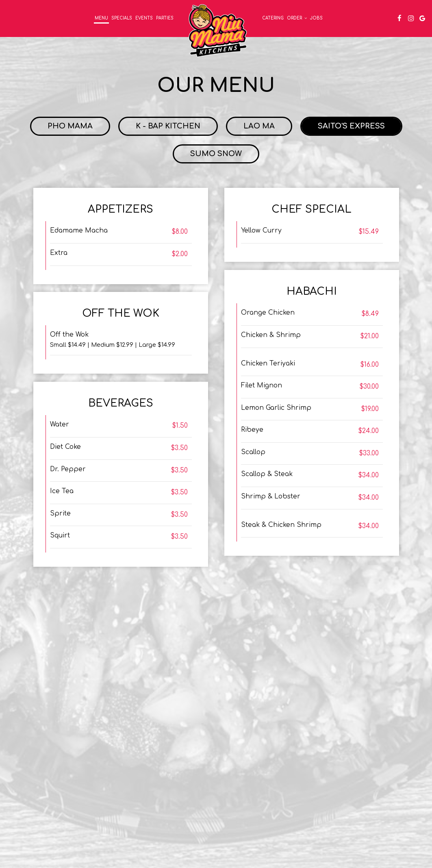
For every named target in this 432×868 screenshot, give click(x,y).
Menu (101, 18)
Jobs (316, 18)
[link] (218, 31)
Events (144, 18)
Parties (165, 18)
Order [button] (297, 18)
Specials (122, 18)
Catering (273, 18)
